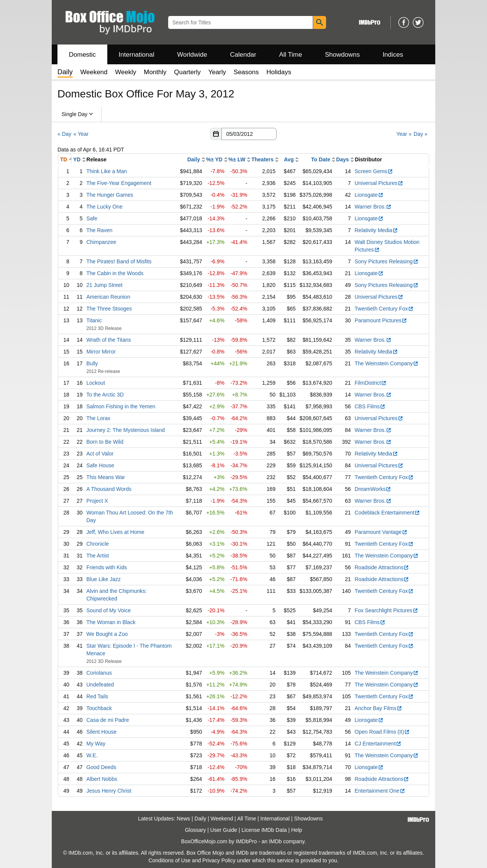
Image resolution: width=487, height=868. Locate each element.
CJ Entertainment (378, 744)
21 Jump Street (104, 285)
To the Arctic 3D (105, 395)
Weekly (126, 72)
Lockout (96, 383)
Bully (92, 363)
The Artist (98, 556)
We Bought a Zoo (107, 634)
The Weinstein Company (387, 363)
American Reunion (108, 297)
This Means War (106, 477)
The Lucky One (104, 207)
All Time (291, 55)
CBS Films (370, 406)
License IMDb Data (264, 830)
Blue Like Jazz (103, 579)
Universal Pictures (379, 183)
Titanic (94, 320)
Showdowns (342, 55)
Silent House (101, 732)
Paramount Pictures (381, 320)
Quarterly (188, 72)
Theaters (263, 159)
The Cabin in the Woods (115, 273)
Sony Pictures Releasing (387, 261)
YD (77, 159)
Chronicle (98, 544)
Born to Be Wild (105, 442)
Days (343, 159)
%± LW (237, 159)
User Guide (224, 830)
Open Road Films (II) (382, 732)
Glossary (195, 830)
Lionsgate (369, 195)
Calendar (243, 55)
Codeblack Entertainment (387, 513)
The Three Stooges (109, 309)
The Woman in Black (111, 622)
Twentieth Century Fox (384, 309)
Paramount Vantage (381, 532)
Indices (393, 55)
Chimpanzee (101, 242)
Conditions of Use (169, 860)
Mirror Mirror (101, 352)
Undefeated (100, 685)
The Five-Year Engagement (119, 183)
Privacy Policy (219, 860)
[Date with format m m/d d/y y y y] (249, 134)
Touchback (99, 708)
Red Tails (97, 696)
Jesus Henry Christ (109, 791)
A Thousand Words (109, 489)
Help (297, 830)
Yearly (217, 72)
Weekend (94, 72)
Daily (193, 159)
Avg (289, 159)
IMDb (275, 841)
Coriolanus (99, 673)
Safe (92, 218)
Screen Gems (374, 171)
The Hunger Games (110, 195)
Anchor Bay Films (378, 708)
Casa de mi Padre (108, 720)
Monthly (155, 72)
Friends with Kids (107, 567)
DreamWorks (373, 489)
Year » (404, 134)
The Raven (99, 230)
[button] (216, 134)
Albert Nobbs (102, 779)
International (137, 55)
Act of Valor (100, 454)
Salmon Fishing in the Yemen (121, 406)
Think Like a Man (107, 171)
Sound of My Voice (109, 610)
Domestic (82, 55)
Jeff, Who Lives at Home (115, 532)
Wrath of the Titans (109, 340)
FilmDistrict (371, 383)
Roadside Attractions (382, 567)
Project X (97, 501)
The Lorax (98, 418)
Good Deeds (101, 767)
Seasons (246, 72)
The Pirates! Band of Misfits (119, 261)
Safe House (100, 465)
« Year (81, 134)
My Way (96, 744)
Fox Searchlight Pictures (386, 610)
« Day (64, 134)
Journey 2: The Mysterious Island (126, 430)
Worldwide (192, 55)
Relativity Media (376, 230)
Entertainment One (380, 791)
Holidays (279, 72)
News (184, 819)
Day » (421, 134)
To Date (321, 159)
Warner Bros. (373, 207)
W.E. (92, 755)
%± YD (214, 159)
